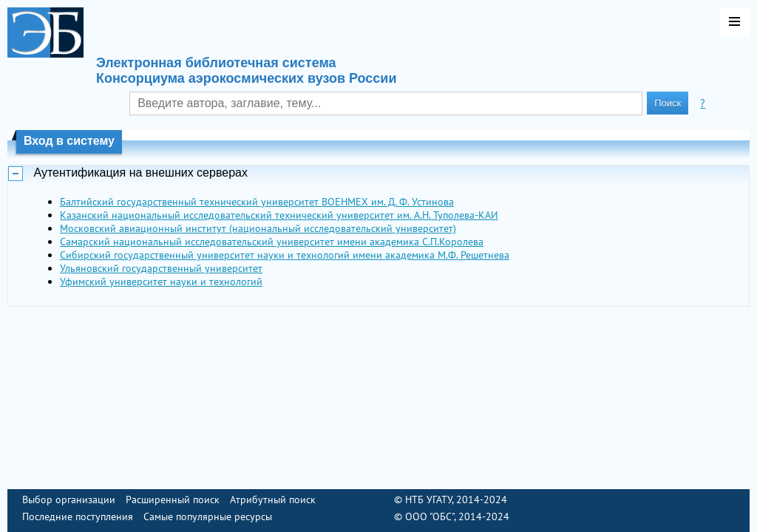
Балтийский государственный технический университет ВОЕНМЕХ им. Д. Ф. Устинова (257, 202)
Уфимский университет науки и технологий (161, 282)
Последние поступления (78, 516)
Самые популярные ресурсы (208, 516)
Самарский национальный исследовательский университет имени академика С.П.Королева (272, 242)
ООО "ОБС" (430, 516)
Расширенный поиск (173, 499)
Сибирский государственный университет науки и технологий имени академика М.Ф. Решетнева (285, 255)
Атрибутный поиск (273, 499)
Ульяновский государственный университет (161, 268)
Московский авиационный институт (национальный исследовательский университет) (258, 228)
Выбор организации (69, 499)
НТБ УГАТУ (428, 499)
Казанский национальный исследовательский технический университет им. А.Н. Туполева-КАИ (279, 215)
